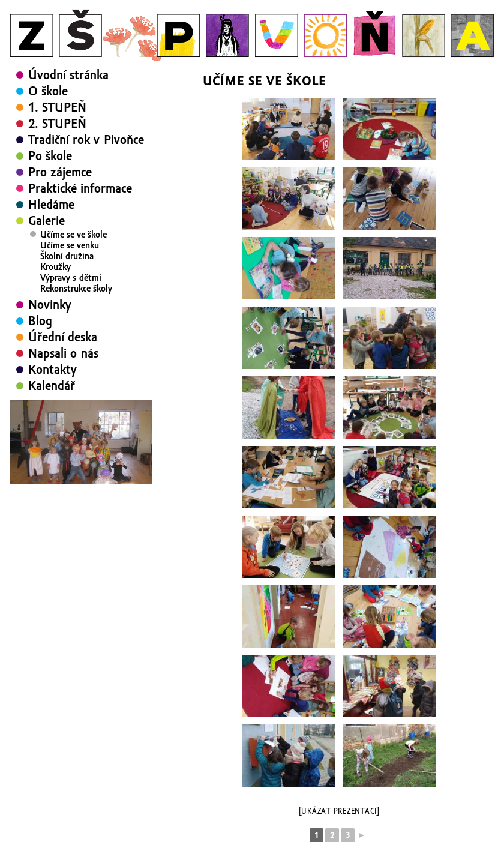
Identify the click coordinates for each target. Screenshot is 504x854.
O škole (48, 91)
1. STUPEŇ (57, 107)
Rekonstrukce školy (76, 289)
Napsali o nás (63, 353)
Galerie (46, 221)
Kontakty (52, 370)
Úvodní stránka (68, 75)
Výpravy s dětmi (71, 278)
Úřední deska (63, 337)
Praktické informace (80, 188)
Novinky (50, 305)
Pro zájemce (60, 172)
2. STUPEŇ (57, 124)
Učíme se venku (70, 245)
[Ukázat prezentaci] (339, 811)
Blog (40, 321)
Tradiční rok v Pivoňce (86, 140)
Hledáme (51, 205)
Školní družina (67, 256)
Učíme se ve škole (73, 235)
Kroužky (55, 267)
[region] (81, 442)
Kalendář (52, 386)
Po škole (50, 156)
